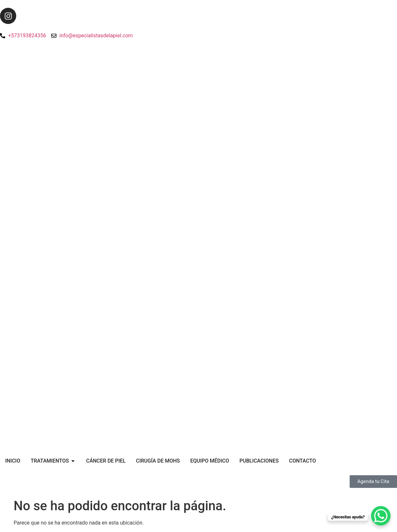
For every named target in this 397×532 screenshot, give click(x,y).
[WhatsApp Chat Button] (381, 516)
